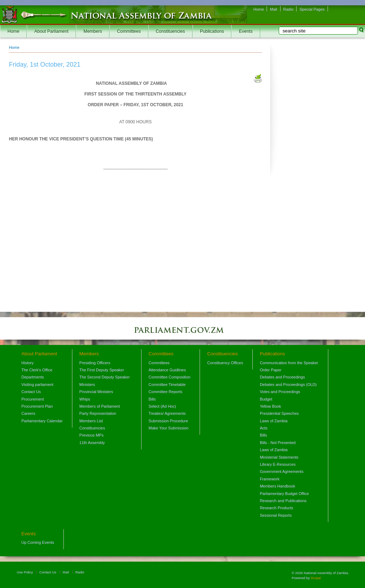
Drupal (316, 578)
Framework (270, 479)
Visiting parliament (37, 385)
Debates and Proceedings (282, 377)
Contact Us (31, 392)
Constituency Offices (225, 363)
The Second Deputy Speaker (105, 377)
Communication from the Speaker (289, 363)
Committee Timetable (167, 385)
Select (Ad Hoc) (162, 406)
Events (246, 31)
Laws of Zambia (274, 421)
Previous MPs (92, 435)
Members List (91, 421)
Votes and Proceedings (280, 392)
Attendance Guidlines (167, 370)
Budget (266, 399)
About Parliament (51, 31)
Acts (264, 428)
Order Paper (271, 370)
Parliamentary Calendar (42, 421)
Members (93, 31)
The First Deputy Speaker (102, 370)
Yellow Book (271, 406)
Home (259, 9)
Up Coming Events (38, 542)
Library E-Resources (278, 464)
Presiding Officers (95, 363)
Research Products (277, 508)
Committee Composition (169, 377)
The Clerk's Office (37, 370)
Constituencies (170, 31)
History (27, 363)
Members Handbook (277, 486)
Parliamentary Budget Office (284, 494)
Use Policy (25, 572)
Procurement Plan (37, 406)
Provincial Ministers (96, 392)
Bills (152, 399)
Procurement (33, 399)
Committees (129, 31)
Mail (273, 9)
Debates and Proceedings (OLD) (288, 385)
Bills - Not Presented (278, 443)
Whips (85, 399)
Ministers (87, 385)
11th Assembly (92, 443)
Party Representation (98, 413)
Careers (28, 413)
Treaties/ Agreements (167, 413)
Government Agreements (282, 471)
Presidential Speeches (279, 413)
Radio (289, 9)
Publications (212, 31)
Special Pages (312, 9)
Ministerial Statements (279, 457)
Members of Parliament (100, 406)
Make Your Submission (169, 428)
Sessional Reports (276, 515)
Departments (33, 377)
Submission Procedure (168, 421)
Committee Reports (166, 392)
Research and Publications (283, 501)
